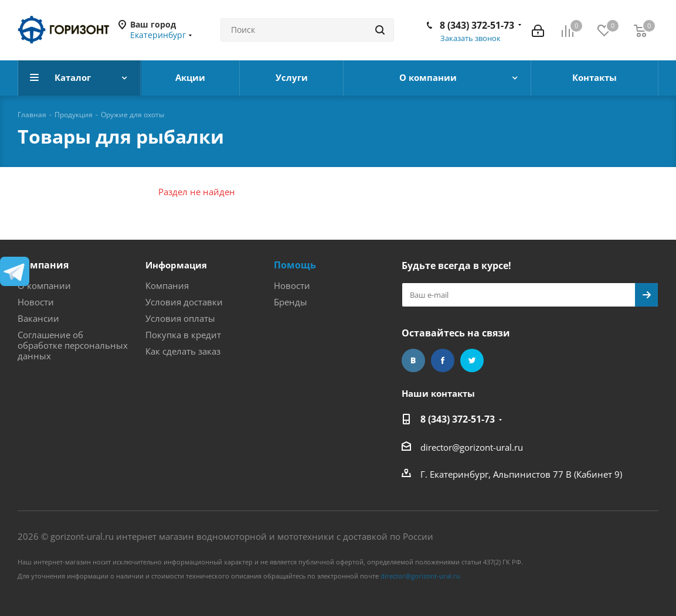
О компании (44, 285)
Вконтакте (413, 360)
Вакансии (38, 318)
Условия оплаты (180, 318)
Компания (43, 265)
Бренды (291, 302)
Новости (36, 302)
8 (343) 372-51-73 (477, 25)
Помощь (295, 265)
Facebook (443, 360)
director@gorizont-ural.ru (472, 447)
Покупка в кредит (183, 335)
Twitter (472, 360)
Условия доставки (184, 302)
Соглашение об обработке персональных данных (73, 345)
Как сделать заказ (183, 351)
